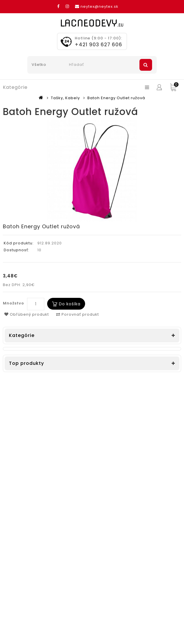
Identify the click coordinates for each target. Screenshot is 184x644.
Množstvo (14, 303)
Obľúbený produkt (27, 314)
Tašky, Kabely (65, 98)
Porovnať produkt (77, 314)
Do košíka (70, 304)
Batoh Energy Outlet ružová (116, 98)
